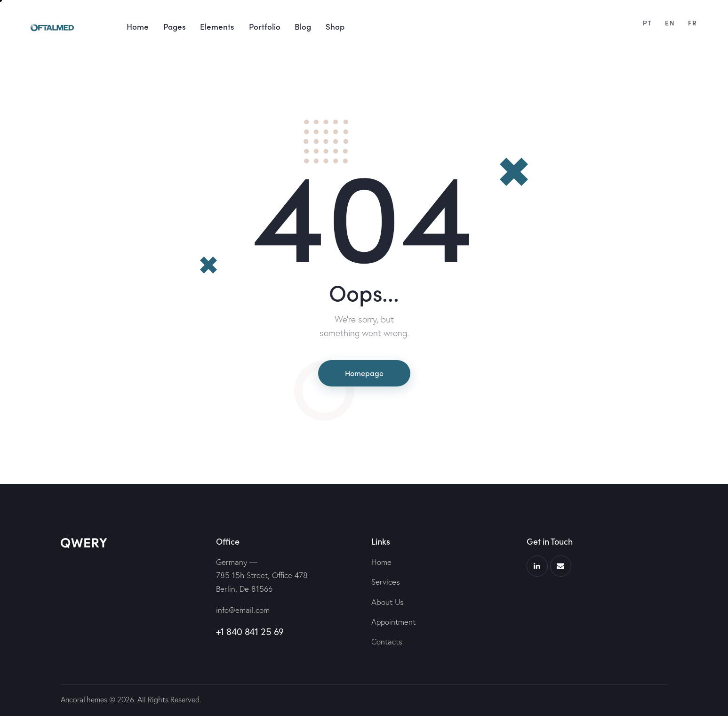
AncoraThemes (84, 700)
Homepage (364, 373)
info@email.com (243, 610)
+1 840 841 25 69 (250, 632)
